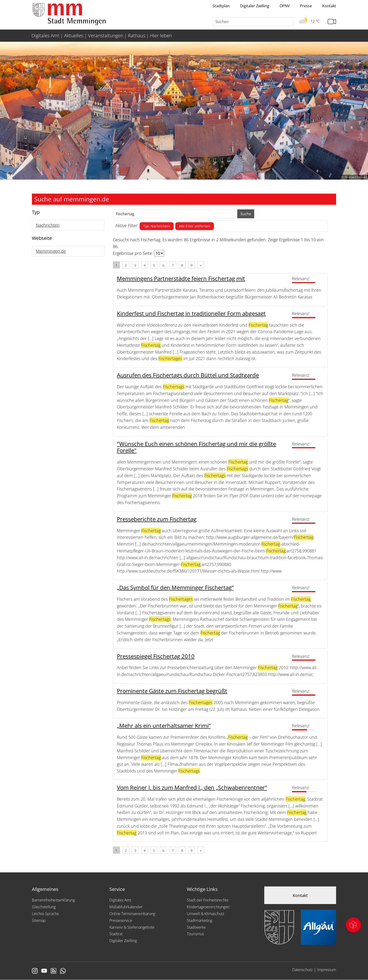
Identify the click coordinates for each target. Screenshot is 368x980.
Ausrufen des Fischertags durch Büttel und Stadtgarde (188, 375)
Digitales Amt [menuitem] (45, 36)
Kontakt (329, 6)
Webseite (42, 238)
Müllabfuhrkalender (126, 907)
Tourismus (195, 934)
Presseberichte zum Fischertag (157, 519)
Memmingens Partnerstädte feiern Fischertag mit (181, 278)
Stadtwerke (196, 927)
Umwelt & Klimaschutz (205, 914)
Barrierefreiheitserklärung (53, 900)
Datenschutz (302, 970)
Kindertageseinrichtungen (208, 907)
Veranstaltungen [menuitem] (106, 36)
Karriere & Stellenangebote (132, 927)
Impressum (327, 970)
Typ (36, 212)
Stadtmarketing (199, 920)
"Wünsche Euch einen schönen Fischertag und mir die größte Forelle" (196, 447)
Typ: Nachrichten (157, 226)
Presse (306, 6)
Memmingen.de (51, 251)
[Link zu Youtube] (44, 971)
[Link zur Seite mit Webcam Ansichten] (332, 22)
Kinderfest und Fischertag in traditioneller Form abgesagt (191, 313)
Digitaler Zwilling (255, 6)
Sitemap (39, 920)
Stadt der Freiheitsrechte (208, 900)
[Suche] (253, 22)
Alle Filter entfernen (195, 226)
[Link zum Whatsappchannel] (63, 971)
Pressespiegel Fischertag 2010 (156, 656)
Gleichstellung (44, 907)
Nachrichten (48, 225)
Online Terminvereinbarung (132, 914)
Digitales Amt (120, 900)
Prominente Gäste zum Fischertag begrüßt (172, 691)
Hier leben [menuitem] (161, 36)
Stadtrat (116, 934)
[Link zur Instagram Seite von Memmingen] (35, 971)
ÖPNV (285, 6)
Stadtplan (221, 6)
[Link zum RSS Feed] (54, 971)
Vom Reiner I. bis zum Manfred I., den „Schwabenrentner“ (192, 787)
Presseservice (121, 920)
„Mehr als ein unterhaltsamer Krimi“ (164, 726)
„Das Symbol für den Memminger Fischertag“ (175, 587)
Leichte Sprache (45, 914)
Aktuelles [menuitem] (74, 36)
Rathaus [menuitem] (137, 36)
